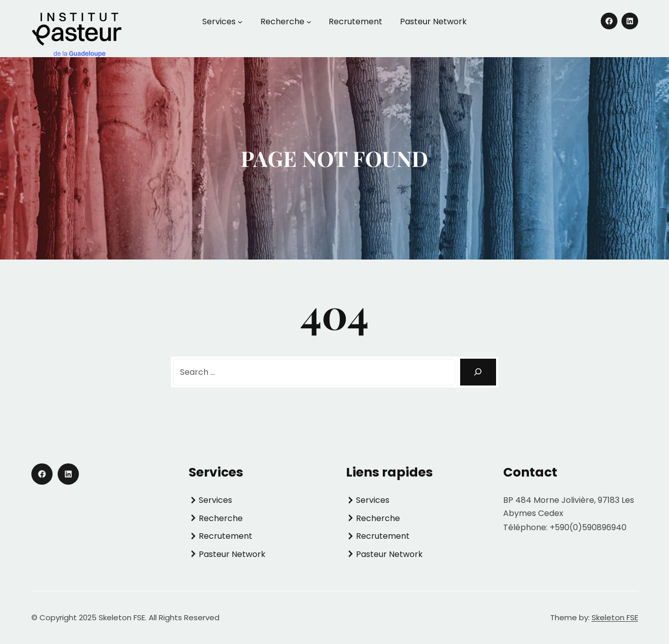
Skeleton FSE (615, 617)
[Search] (478, 372)
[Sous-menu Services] (240, 22)
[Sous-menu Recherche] (309, 22)
